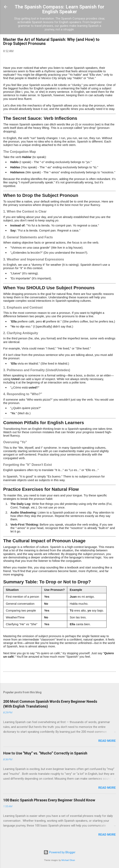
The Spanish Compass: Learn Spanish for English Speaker (59, 9)
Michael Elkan (68, 860)
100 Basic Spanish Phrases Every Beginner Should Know (49, 800)
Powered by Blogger (59, 852)
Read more (107, 741)
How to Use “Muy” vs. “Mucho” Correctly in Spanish (45, 753)
